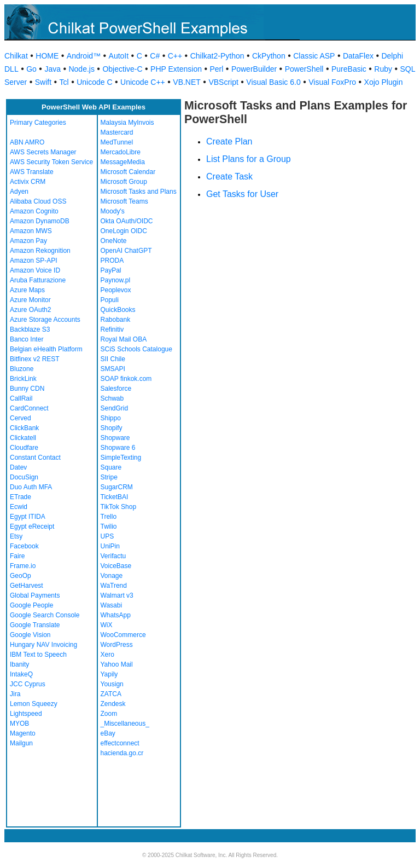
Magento (23, 733)
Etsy (16, 536)
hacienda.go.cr (122, 753)
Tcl (64, 82)
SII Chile (113, 359)
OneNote (114, 241)
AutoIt (119, 56)
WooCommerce (123, 635)
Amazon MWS (31, 231)
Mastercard (117, 132)
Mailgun (21, 743)
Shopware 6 (118, 448)
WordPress (117, 645)
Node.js (81, 69)
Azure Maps (27, 290)
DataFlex (358, 56)
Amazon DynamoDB (40, 221)
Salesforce (116, 389)
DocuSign (24, 477)
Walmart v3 (117, 595)
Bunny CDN (27, 389)
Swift (43, 82)
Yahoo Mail (117, 664)
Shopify (112, 428)
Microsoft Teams (124, 201)
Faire (17, 556)
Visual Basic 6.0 (273, 82)
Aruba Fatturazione (38, 280)
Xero (107, 655)
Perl (216, 69)
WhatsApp (116, 615)
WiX (107, 625)
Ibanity (19, 664)
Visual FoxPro (332, 82)
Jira (15, 694)
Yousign (112, 684)
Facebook (24, 546)
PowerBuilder (254, 69)
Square (111, 467)
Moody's (113, 211)
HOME (47, 56)
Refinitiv (112, 329)
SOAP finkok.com (126, 379)
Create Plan (229, 141)
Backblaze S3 (30, 329)
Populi (110, 300)
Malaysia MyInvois (127, 123)
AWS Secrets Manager (43, 152)
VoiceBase (116, 566)
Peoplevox (116, 290)
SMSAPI (113, 369)
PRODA (112, 261)
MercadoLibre (121, 152)
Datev (18, 467)
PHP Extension (176, 69)
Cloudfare (24, 448)
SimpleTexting (121, 458)
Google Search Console (45, 615)
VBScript (223, 82)
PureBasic (349, 69)
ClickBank (24, 428)
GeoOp (21, 576)
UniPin (110, 546)
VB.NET (187, 82)
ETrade (21, 497)
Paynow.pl (116, 280)
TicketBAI (115, 497)
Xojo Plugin (384, 82)
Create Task (229, 177)
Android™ (84, 56)
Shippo (111, 418)
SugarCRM (117, 487)
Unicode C (94, 82)
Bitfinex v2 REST (35, 359)
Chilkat (16, 56)
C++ (175, 56)
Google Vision (30, 635)
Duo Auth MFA (31, 487)
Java (52, 69)
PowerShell (304, 69)
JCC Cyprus (28, 684)
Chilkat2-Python (217, 56)
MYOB (19, 724)
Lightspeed (26, 714)
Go (31, 69)
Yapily (109, 674)
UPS (107, 536)
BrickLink (23, 379)
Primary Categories (38, 123)
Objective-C (122, 69)
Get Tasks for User (242, 194)
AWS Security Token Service (51, 162)
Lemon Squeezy (34, 704)
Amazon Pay (28, 241)
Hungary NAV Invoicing (43, 645)
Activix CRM (28, 182)
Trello (109, 517)
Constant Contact (35, 458)
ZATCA (111, 694)
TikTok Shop (119, 507)
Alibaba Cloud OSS (38, 201)
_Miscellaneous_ (125, 724)
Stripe (109, 477)
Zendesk (113, 704)
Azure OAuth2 (30, 310)
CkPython (269, 56)
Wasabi (112, 605)
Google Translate (35, 625)
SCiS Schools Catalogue (136, 349)
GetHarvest (27, 586)
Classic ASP (314, 56)
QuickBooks (118, 310)
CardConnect (29, 408)
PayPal (111, 270)
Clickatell (23, 438)
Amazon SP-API (34, 261)
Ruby (383, 69)
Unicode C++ (143, 82)
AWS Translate (32, 172)
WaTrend (114, 586)
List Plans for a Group (249, 159)
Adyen (19, 192)
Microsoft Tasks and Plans (139, 192)
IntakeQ (21, 674)
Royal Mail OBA (124, 339)
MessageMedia (123, 162)
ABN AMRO (27, 142)
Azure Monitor (30, 300)
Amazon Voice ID (35, 270)
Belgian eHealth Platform (46, 349)
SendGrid (115, 408)
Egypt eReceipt (32, 526)
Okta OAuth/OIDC (127, 221)
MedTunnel (117, 142)
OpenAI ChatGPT (126, 251)
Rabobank (116, 320)
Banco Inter (27, 339)
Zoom (109, 714)
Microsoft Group (124, 182)
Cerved (21, 418)
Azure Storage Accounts (45, 320)
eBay (108, 733)
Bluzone (22, 369)
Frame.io (23, 566)
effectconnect (120, 743)
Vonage (112, 576)
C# (155, 56)
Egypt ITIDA (28, 517)
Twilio (109, 526)
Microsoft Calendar (128, 172)
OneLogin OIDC (124, 231)
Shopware (115, 438)
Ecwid (19, 507)
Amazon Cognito (34, 211)
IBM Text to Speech (38, 655)
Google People (31, 605)
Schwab (112, 398)
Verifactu (113, 556)
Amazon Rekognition (40, 251)
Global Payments (35, 595)
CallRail (21, 398)
